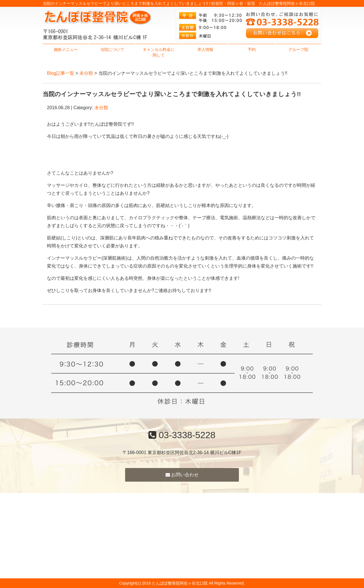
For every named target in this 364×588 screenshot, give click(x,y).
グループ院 (298, 49)
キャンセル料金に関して (159, 52)
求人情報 (205, 49)
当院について (112, 49)
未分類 (86, 73)
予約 (252, 49)
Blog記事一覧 (61, 73)
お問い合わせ (182, 475)
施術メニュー (66, 49)
